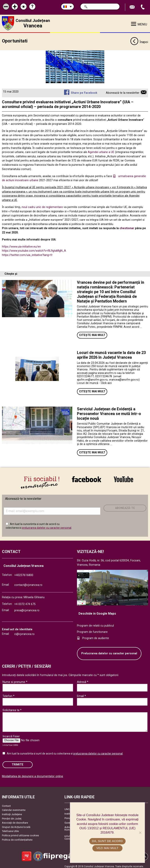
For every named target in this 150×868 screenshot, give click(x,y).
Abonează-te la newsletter (123, 91)
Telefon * (8, 694)
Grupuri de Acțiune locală (16, 825)
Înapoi (139, 41)
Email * (81, 694)
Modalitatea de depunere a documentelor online (33, 775)
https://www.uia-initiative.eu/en (21, 245)
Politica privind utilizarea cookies (20, 833)
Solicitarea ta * (12, 708)
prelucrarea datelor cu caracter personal (47, 526)
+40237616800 (24, 573)
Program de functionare (92, 630)
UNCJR (68, 807)
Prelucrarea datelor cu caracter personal (109, 651)
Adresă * (83, 680)
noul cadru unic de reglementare (42, 206)
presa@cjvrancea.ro (27, 608)
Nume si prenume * (15, 680)
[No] (140, 833)
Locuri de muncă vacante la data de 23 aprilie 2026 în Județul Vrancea (111, 354)
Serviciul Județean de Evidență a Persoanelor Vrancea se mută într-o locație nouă (109, 412)
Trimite (18, 763)
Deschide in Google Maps (97, 612)
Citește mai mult (92, 334)
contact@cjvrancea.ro (28, 583)
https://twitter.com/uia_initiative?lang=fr (27, 253)
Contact (6, 804)
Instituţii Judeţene (12, 812)
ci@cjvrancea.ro (24, 632)
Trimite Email (133, 7)
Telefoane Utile (10, 829)
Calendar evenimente (14, 808)
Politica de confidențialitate (17, 838)
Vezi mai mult (107, 848)
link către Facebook (87, 479)
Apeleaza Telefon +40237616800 (143, 7)
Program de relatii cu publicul (95, 624)
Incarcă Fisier (11, 734)
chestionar (127, 227)
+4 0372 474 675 (25, 602)
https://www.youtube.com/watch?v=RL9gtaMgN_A (34, 249)
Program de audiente (96, 636)
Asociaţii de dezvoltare (15, 821)
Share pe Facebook (84, 91)
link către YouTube (124, 479)
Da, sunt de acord (107, 841)
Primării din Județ (12, 817)
